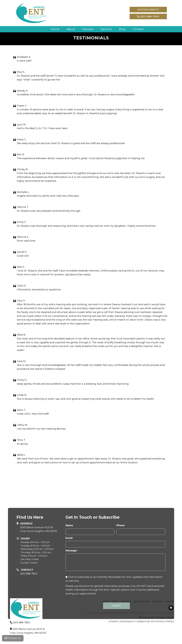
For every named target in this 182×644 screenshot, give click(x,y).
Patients (88, 29)
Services (107, 29)
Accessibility (127, 621)
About (70, 29)
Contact (140, 29)
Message (72, 584)
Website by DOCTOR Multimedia (156, 621)
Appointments (148, 10)
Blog (124, 29)
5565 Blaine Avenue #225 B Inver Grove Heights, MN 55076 (39, 562)
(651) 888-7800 (148, 16)
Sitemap (113, 621)
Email (70, 571)
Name (70, 558)
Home (53, 29)
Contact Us (13, 639)
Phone (122, 558)
